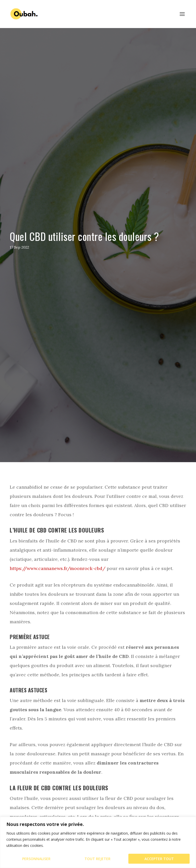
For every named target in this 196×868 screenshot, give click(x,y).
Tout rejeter (97, 859)
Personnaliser (36, 859)
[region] (98, 842)
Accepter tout (159, 859)
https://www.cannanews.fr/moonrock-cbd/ (58, 568)
